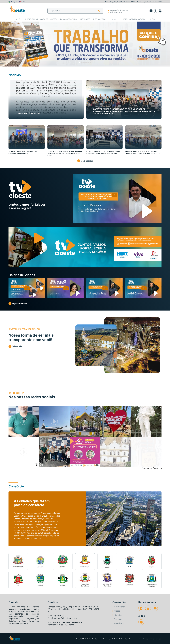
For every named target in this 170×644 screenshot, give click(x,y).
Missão (116, 611)
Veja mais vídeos (18, 303)
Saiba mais (15, 346)
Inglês (23, 2)
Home (17, 19)
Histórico (117, 615)
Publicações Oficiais (68, 19)
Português (14, 2)
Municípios (118, 623)
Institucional (32, 19)
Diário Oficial (99, 19)
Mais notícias (85, 161)
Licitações (85, 19)
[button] (8, 44)
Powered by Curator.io (152, 468)
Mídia (114, 19)
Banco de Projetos (48, 19)
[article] (24, 421)
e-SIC (153, 19)
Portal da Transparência (133, 19)
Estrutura (117, 619)
